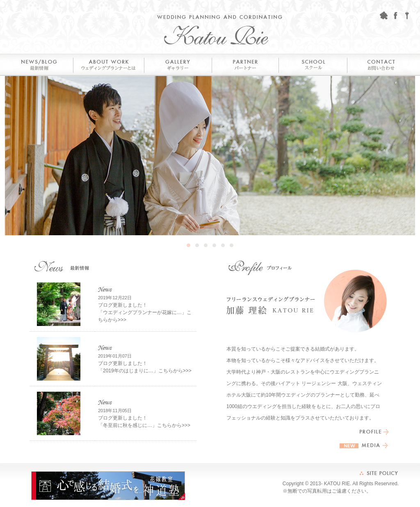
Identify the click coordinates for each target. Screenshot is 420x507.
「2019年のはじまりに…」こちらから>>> (145, 371)
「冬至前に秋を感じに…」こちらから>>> (144, 425)
